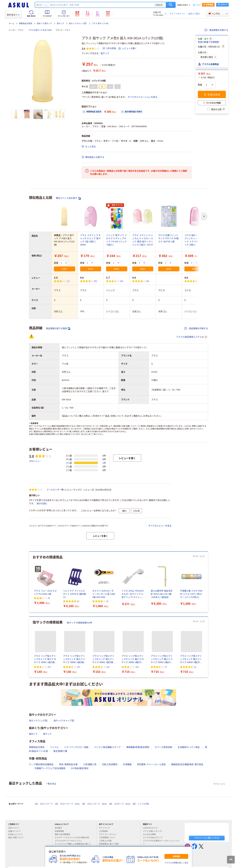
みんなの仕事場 (151, 834)
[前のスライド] (30, 582)
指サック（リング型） (39, 721)
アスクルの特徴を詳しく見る (176, 863)
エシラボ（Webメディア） (154, 838)
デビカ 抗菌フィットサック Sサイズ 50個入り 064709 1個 (168, 238)
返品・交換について (17, 838)
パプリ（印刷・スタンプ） (154, 831)
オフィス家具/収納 (164, 747)
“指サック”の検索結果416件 (79, 623)
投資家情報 (60, 831)
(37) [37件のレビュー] (79, 667)
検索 (171, 5)
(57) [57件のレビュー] (49, 667)
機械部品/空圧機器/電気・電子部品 (187, 764)
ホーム (11, 24)
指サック (60, 24)
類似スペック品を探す (68, 198)
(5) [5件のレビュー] (49, 598)
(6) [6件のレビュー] (200, 281)
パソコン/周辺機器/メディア (107, 747)
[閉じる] (192, 847)
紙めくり (33, 734)
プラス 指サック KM (100, 24)
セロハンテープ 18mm (97, 804)
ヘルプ (198, 5)
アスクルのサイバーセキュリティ (70, 841)
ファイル (54, 747)
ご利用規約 (105, 831)
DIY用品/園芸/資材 (80, 768)
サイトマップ (104, 828)
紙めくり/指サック (45, 24)
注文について (15, 828)
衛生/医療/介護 (60, 751)
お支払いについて (17, 834)
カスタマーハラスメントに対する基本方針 (73, 838)
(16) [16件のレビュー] (137, 667)
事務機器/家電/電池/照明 (138, 747)
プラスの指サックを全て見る (40, 30)
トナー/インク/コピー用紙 (76, 747)
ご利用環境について (108, 838)
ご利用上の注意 (106, 841)
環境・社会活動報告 (64, 834)
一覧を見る (51, 784)
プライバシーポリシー (109, 834)
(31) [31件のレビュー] (108, 667)
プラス (21, 30)
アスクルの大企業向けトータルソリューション (161, 842)
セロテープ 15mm (122, 804)
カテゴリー (13, 15)
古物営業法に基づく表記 (110, 844)
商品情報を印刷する (216, 30)
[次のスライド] (207, 582)
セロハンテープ (46, 804)
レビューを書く (128, 48)
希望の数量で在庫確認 (208, 42)
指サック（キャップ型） (78, 24)
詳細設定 (159, 5)
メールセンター (54, 490)
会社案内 (60, 828)
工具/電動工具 (90, 764)
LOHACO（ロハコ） (152, 828)
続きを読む (42, 503)
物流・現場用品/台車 (68, 764)
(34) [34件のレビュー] (148, 281)
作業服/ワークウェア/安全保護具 (50, 768)
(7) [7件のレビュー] (166, 667)
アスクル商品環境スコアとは (192, 337)
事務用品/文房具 (26, 24)
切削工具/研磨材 (110, 764)
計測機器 (127, 764)
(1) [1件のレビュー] (68, 281)
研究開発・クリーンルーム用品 (151, 764)
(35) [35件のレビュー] (95, 281)
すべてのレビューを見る (160, 526)
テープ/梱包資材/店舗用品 (41, 764)
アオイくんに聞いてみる (207, 838)
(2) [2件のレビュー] (78, 601)
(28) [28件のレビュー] (121, 281)
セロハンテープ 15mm (70, 804)
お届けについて (16, 831)
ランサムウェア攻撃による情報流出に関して (73, 845)
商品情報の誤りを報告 (58, 328)
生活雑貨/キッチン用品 (189, 747)
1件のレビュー (35, 461)
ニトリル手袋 (143, 804)
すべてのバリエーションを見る (143, 97)
